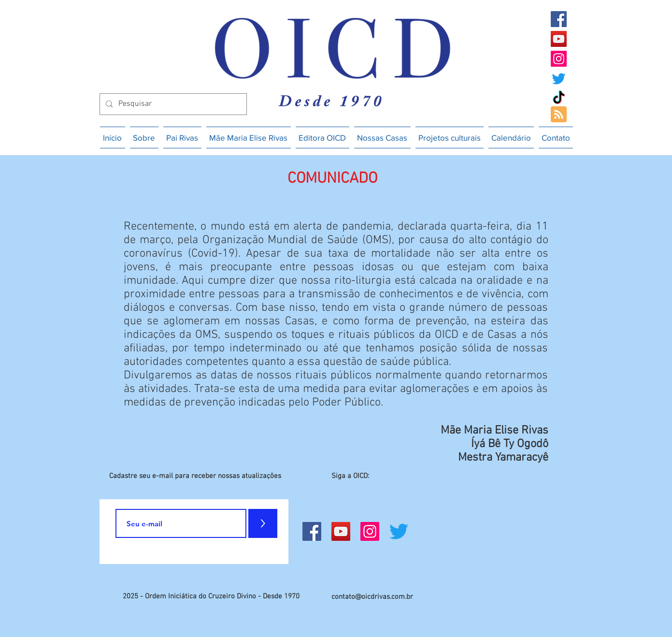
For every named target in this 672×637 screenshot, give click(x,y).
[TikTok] (559, 98)
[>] (263, 523)
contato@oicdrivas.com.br (372, 597)
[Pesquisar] (172, 104)
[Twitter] (559, 79)
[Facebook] (559, 19)
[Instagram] (559, 59)
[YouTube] (559, 39)
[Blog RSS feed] (559, 115)
